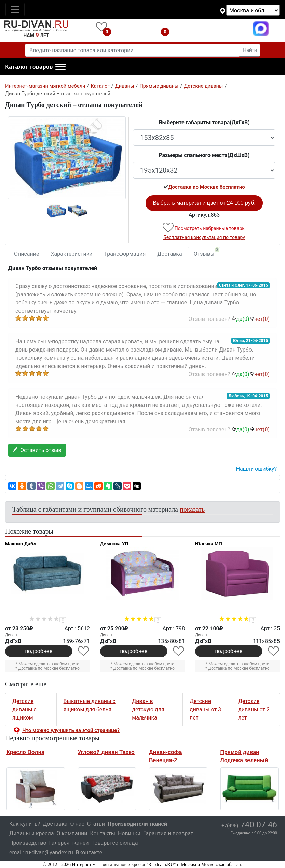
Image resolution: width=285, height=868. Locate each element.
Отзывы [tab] (207, 252)
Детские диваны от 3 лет (205, 709)
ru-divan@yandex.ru (49, 852)
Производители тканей (137, 824)
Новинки (129, 833)
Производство (28, 843)
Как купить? (25, 824)
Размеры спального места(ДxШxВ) (204, 155)
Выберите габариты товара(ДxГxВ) (204, 122)
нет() (260, 319)
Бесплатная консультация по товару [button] (204, 237)
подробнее (39, 651)
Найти (250, 50)
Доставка (169, 254)
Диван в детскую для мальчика (148, 709)
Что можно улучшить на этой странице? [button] (71, 730)
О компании (72, 833)
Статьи (96, 824)
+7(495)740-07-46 (213, 29)
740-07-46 (249, 825)
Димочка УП (114, 544)
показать (192, 509)
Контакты (102, 833)
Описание (27, 254)
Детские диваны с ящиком (24, 709)
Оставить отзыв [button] (37, 450)
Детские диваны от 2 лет (254, 709)
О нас (77, 824)
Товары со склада (114, 843)
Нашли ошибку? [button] (256, 469)
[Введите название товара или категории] (133, 50)
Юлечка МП (209, 544)
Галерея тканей (69, 843)
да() (240, 319)
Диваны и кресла (31, 833)
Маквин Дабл (21, 544)
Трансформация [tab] (125, 254)
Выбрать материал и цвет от (204, 203)
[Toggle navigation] (15, 10)
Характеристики (72, 254)
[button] (35, 67)
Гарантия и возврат (168, 833)
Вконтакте (89, 852)
